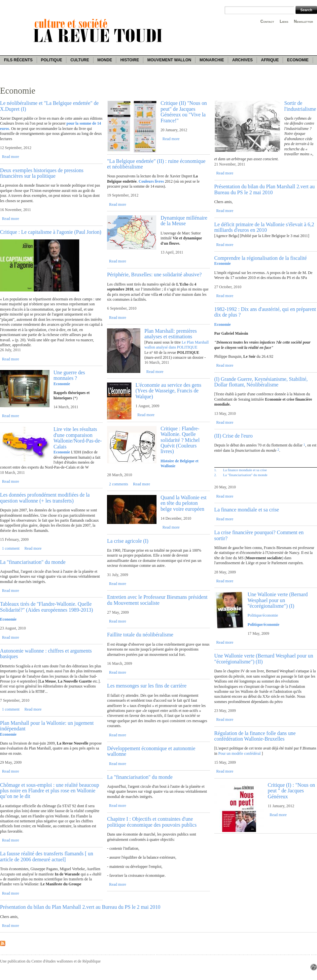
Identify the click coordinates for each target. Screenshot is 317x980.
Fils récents (18, 60)
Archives (242, 60)
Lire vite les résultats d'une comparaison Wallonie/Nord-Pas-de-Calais (78, 438)
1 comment (11, 548)
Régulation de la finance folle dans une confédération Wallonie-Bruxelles (255, 736)
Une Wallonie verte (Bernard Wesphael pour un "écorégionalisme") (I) (278, 600)
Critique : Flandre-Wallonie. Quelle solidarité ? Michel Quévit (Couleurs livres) (180, 440)
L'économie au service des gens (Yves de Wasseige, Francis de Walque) (168, 391)
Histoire (129, 60)
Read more (11, 157)
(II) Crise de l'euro (233, 436)
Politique (52, 60)
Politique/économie (263, 615)
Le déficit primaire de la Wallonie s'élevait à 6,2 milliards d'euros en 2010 (264, 227)
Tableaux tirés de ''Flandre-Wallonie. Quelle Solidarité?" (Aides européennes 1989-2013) (47, 607)
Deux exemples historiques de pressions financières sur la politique (42, 173)
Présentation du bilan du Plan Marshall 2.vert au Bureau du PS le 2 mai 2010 (264, 189)
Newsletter (303, 21)
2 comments (119, 484)
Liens (284, 21)
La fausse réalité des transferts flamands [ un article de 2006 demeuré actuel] (47, 856)
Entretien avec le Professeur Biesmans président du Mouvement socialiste (157, 600)
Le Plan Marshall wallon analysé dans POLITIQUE (176, 345)
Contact (267, 21)
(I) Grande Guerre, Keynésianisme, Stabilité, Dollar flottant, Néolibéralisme (261, 382)
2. (215, 475)
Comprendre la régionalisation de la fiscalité (261, 258)
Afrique (270, 60)
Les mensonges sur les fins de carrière (147, 686)
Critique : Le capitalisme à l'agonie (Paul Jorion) (51, 232)
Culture (80, 60)
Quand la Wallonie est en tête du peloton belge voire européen (183, 503)
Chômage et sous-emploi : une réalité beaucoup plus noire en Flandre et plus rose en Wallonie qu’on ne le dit (50, 791)
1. (215, 470)
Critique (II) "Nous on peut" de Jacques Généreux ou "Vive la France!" (184, 112)
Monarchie (212, 60)
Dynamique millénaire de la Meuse (184, 221)
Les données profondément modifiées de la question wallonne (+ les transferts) (45, 498)
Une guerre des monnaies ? (69, 375)
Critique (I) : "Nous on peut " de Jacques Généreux (291, 791)
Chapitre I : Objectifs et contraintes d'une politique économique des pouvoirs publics (152, 822)
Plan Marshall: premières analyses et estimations (171, 334)
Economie (298, 60)
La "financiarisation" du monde (33, 562)
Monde (105, 60)
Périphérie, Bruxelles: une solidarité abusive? (154, 275)
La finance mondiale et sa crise (245, 470)
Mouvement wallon (169, 60)
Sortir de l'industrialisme (300, 106)
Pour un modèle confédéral (239, 753)
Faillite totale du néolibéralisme (140, 635)
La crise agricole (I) (128, 541)
